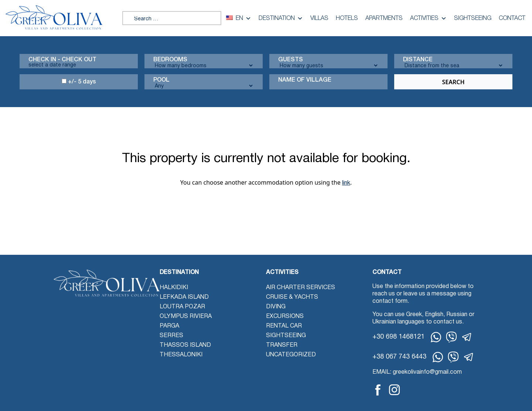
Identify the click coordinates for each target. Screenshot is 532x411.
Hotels (347, 18)
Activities (428, 18)
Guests (291, 60)
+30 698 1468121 (398, 337)
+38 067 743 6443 (399, 357)
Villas (319, 18)
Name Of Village (305, 80)
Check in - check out (62, 60)
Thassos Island (185, 345)
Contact (512, 18)
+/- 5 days (79, 82)
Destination (281, 18)
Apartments (384, 18)
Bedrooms (170, 60)
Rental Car (284, 326)
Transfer (282, 345)
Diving (276, 307)
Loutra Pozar (182, 307)
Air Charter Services (301, 288)
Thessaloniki (181, 355)
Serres (171, 336)
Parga (169, 326)
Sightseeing (473, 18)
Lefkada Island (184, 297)
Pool (161, 80)
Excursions (285, 316)
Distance (418, 60)
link (346, 183)
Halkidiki (174, 288)
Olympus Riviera (186, 316)
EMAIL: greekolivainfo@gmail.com (417, 372)
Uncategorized (291, 355)
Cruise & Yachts (292, 297)
